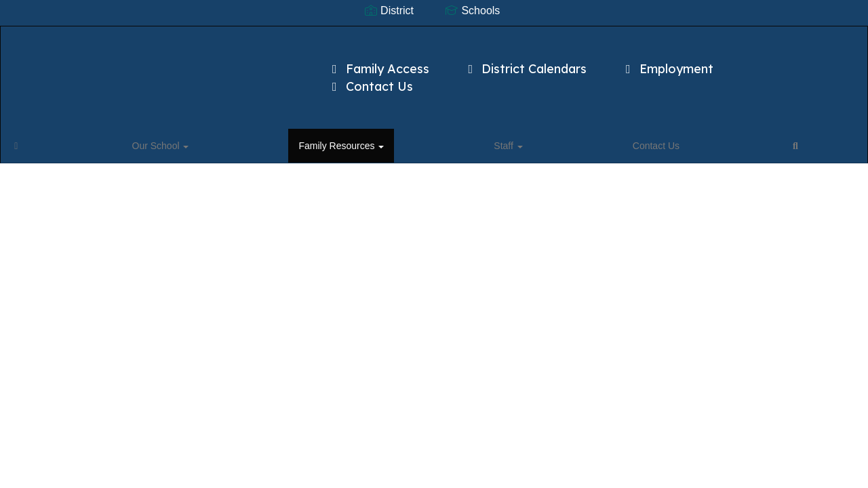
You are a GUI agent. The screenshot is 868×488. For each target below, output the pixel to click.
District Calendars (525, 62)
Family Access (378, 62)
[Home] (37, 125)
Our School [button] (92, 125)
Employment (667, 62)
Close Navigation (431, 130)
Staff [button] (260, 125)
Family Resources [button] (183, 125)
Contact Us (370, 80)
